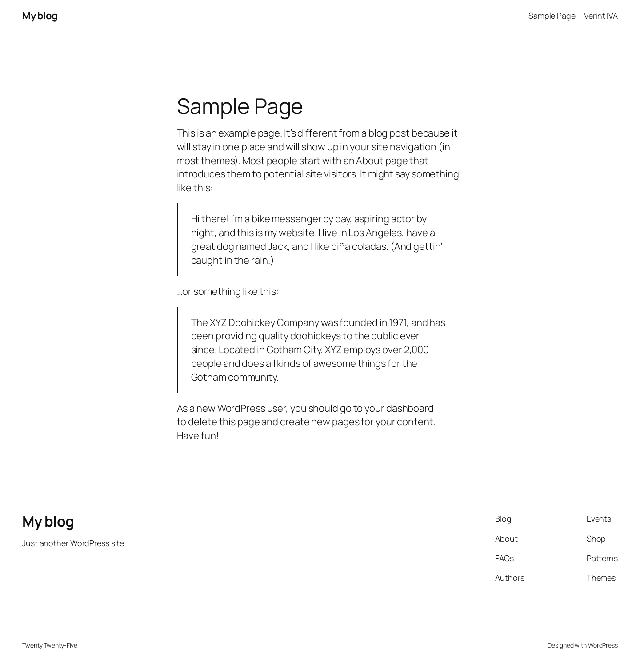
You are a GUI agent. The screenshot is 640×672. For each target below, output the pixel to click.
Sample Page (552, 16)
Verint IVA (601, 16)
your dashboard (399, 408)
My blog (40, 16)
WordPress (603, 645)
